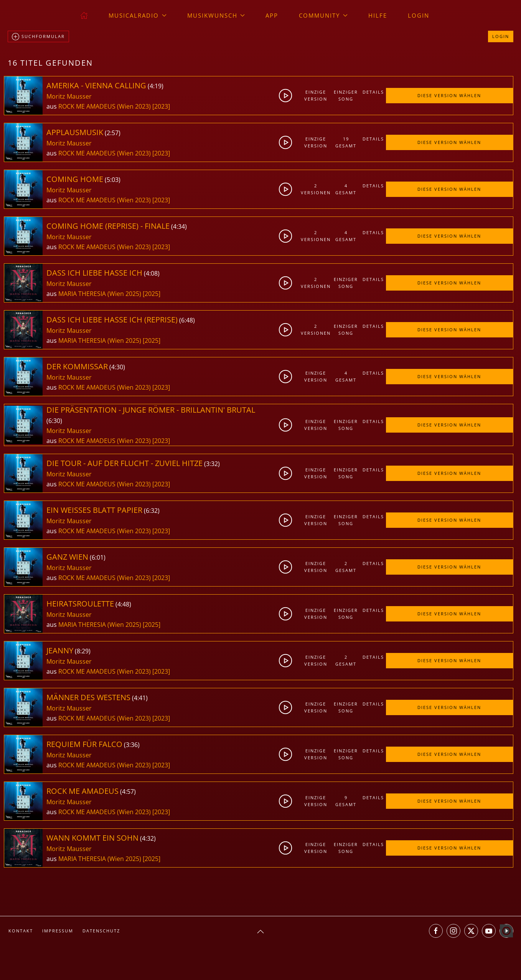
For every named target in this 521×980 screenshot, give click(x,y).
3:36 (132, 745)
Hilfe (378, 15)
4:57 (128, 792)
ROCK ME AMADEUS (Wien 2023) (105, 106)
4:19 (156, 86)
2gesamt (346, 567)
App (272, 15)
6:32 (152, 511)
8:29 (83, 651)
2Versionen (316, 189)
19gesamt (346, 142)
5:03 (113, 180)
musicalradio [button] (138, 15)
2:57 (113, 133)
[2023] (161, 106)
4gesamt (346, 189)
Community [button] (323, 15)
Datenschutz (101, 931)
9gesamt (346, 801)
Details (373, 92)
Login (419, 15)
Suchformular (38, 37)
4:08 (152, 273)
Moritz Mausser (69, 96)
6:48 (187, 320)
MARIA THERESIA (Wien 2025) (100, 294)
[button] (260, 932)
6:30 (54, 421)
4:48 (123, 604)
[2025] (152, 294)
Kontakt (21, 931)
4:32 (148, 838)
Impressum (58, 931)
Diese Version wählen (449, 95)
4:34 (179, 226)
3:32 (212, 464)
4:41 (140, 698)
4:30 (117, 367)
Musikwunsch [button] (216, 15)
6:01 (98, 557)
